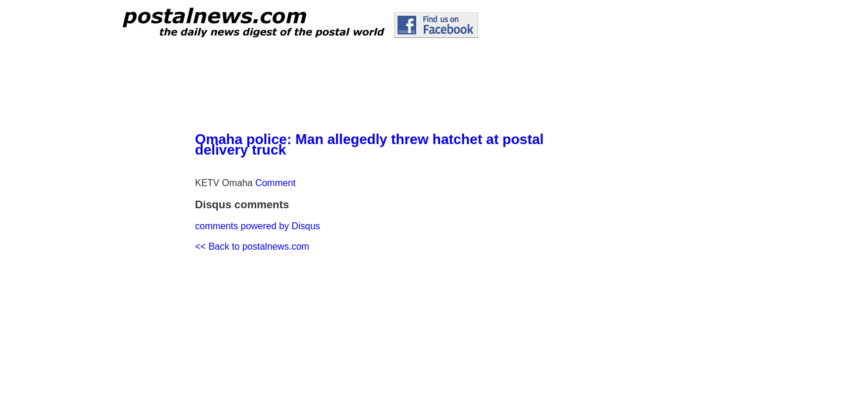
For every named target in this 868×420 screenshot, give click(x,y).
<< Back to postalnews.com (252, 246)
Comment (275, 183)
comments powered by (257, 226)
